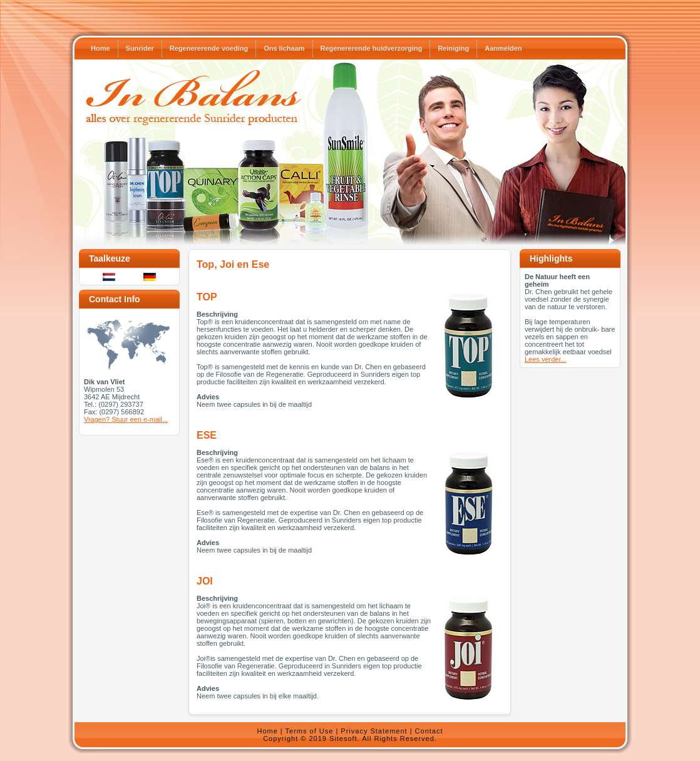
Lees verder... (546, 359)
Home (267, 731)
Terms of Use (310, 731)
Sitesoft (343, 738)
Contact (429, 731)
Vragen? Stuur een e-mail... (126, 419)
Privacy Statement (374, 731)
